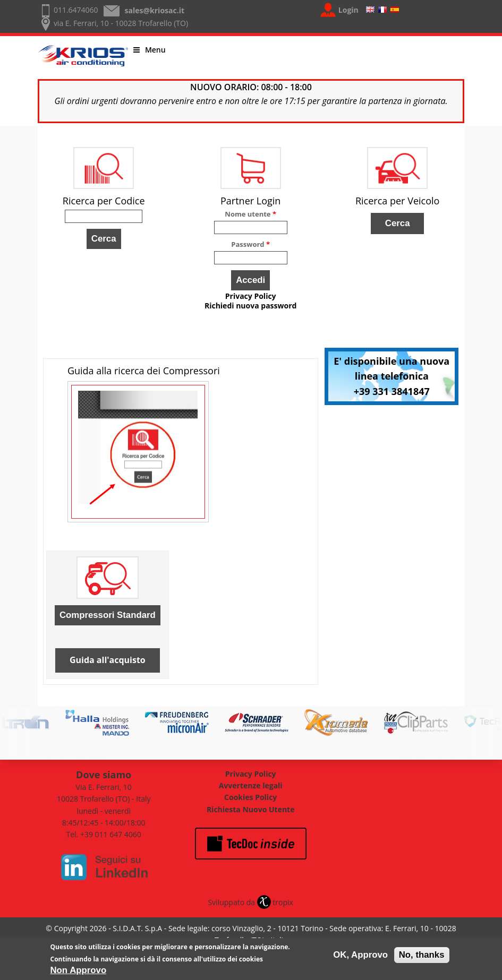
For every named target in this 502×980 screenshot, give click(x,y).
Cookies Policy (250, 797)
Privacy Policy (251, 296)
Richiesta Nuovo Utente (251, 809)
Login (348, 10)
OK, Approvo (360, 957)
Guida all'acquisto (108, 660)
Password (250, 244)
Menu (150, 50)
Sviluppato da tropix (250, 902)
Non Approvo (79, 972)
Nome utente (250, 214)
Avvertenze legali (251, 785)
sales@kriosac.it (155, 10)
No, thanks (422, 957)
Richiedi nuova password (250, 306)
